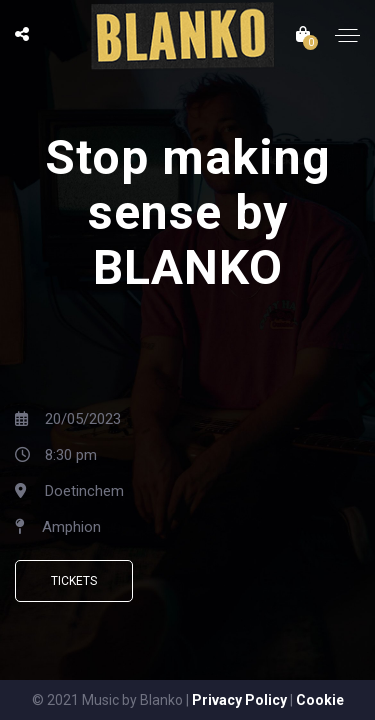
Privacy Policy (239, 700)
